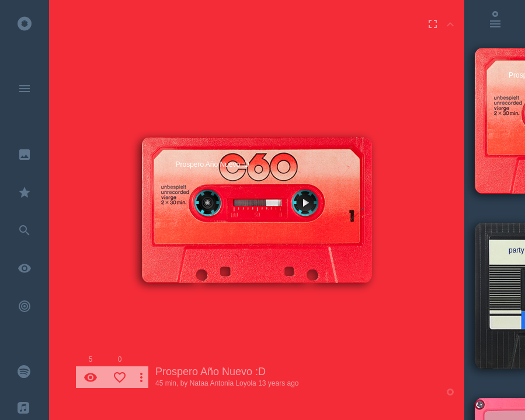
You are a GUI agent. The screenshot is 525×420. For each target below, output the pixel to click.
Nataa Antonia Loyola (223, 383)
